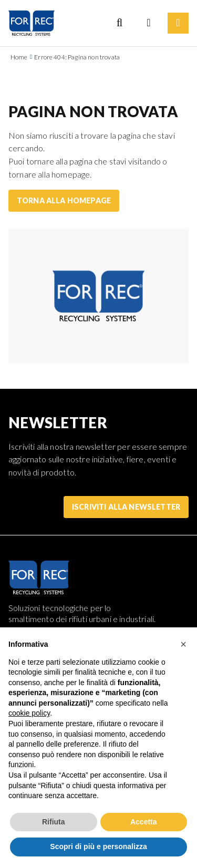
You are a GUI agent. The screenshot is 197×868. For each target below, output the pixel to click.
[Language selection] (149, 23)
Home (19, 57)
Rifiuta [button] (54, 822)
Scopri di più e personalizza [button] (98, 846)
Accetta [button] (144, 822)
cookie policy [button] (29, 713)
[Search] (119, 23)
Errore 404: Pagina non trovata (77, 57)
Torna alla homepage (64, 200)
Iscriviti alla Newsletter (126, 507)
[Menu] (178, 23)
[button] (183, 644)
